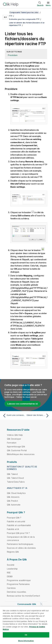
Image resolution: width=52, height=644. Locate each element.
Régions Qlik (13, 552)
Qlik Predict (12, 501)
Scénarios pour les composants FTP (24, 19)
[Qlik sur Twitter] (41, 604)
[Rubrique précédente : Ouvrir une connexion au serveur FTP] (14, 416)
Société (11, 565)
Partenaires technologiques (20, 544)
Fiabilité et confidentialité (19, 525)
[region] (26, 625)
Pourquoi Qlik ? (14, 518)
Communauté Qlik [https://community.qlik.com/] (27, 604)
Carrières (11, 588)
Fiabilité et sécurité (16, 521)
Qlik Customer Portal (17, 450)
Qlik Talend (12, 474)
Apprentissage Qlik (16, 447)
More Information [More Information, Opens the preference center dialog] (26, 641)
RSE (9, 573)
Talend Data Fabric (16, 482)
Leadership (12, 569)
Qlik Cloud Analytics (16, 493)
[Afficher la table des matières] (6, 12)
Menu (48, 5)
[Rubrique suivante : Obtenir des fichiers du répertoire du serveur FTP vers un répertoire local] (38, 416)
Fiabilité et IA (13, 529)
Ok (26, 635)
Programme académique (19, 580)
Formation (12, 443)
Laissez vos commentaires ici (22, 404)
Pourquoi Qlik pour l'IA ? (18, 533)
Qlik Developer (14, 439)
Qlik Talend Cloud (15, 478)
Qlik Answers (13, 497)
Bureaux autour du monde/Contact (23, 596)
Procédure (13, 55)
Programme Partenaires (18, 584)
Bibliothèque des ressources (21, 454)
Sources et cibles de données (21, 548)
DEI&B (10, 576)
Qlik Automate (14, 505)
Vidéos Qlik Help (15, 435)
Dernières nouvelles (17, 592)
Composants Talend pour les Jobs (24, 12)
